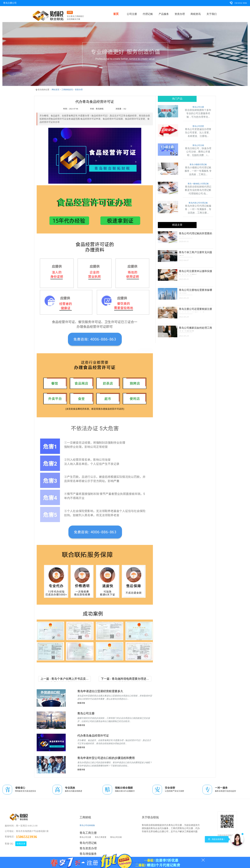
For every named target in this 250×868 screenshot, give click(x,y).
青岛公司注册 (86, 714)
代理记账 (148, 14)
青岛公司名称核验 (87, 825)
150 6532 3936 (238, 3)
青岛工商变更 (101, 837)
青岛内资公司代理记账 (198, 203)
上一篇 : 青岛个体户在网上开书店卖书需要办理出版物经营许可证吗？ (65, 679)
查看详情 (81, 703)
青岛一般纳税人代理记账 (198, 184)
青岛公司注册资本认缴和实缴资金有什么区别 (195, 272)
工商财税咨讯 (67, 90)
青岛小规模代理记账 (198, 165)
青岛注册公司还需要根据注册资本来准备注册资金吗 (195, 310)
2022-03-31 (184, 279)
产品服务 (164, 14)
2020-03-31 (184, 241)
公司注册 (132, 14)
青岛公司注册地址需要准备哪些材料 (195, 291)
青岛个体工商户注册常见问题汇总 (195, 253)
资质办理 (180, 14)
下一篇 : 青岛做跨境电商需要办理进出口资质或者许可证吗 (125, 679)
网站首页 (55, 90)
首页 (116, 14)
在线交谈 (21, 844)
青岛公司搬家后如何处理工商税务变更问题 (195, 328)
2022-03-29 (184, 298)
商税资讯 (196, 14)
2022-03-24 (184, 335)
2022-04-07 (184, 260)
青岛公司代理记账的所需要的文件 (195, 234)
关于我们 (212, 14)
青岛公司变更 (198, 126)
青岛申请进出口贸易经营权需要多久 (100, 691)
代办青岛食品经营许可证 (93, 736)
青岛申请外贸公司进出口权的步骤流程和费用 (106, 758)
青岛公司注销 (198, 145)
